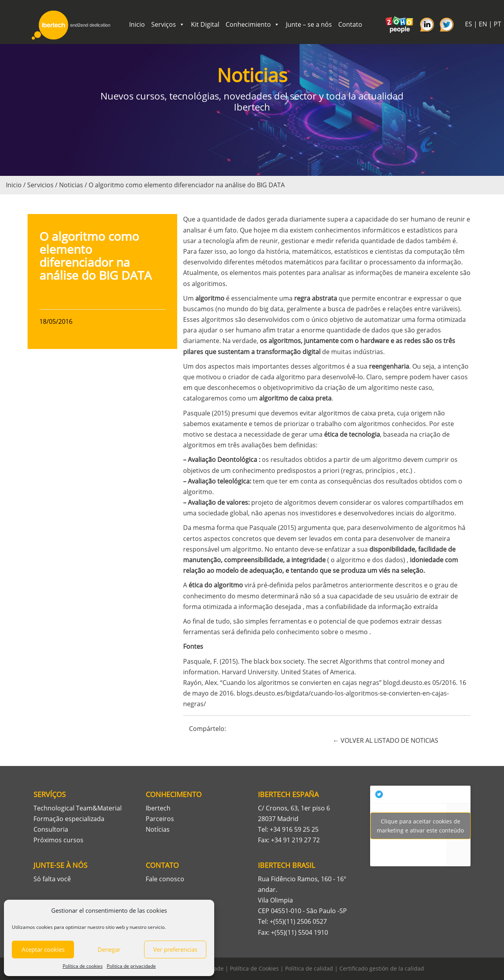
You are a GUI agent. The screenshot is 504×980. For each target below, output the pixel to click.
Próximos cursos (58, 840)
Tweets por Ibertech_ (420, 826)
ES (469, 24)
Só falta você (52, 879)
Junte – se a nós (309, 24)
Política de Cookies (254, 968)
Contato (350, 24)
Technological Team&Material (78, 808)
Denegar (109, 949)
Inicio (137, 24)
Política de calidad (309, 968)
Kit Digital (205, 24)
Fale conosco (165, 879)
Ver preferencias (175, 949)
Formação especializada (69, 819)
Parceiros (160, 819)
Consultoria (51, 829)
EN (483, 24)
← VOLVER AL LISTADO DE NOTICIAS (385, 740)
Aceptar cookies (43, 949)
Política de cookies (83, 966)
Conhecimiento (253, 24)
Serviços (168, 24)
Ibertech (158, 808)
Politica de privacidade (131, 966)
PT (498, 24)
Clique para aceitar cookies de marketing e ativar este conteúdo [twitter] (420, 826)
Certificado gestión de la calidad (382, 968)
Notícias (158, 829)
